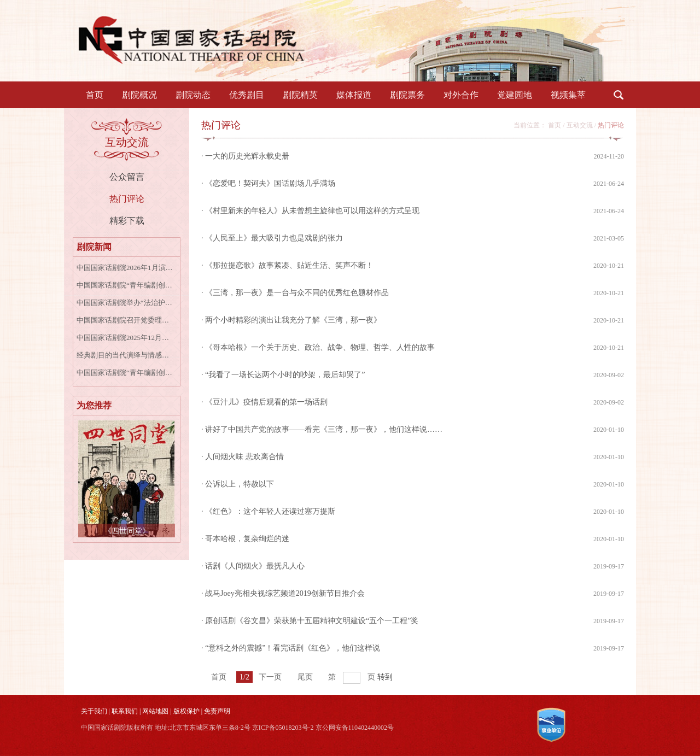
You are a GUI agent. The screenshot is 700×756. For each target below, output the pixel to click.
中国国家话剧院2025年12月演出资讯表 (125, 338)
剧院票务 (407, 95)
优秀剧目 (247, 95)
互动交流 (580, 125)
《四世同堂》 (127, 531)
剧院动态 (193, 95)
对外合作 (461, 95)
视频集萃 (568, 95)
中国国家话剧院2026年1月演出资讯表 (125, 268)
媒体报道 (354, 95)
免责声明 (217, 711)
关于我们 (94, 711)
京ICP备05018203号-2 (283, 728)
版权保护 (186, 711)
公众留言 (127, 177)
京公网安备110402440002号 (355, 728)
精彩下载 (127, 221)
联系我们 (125, 711)
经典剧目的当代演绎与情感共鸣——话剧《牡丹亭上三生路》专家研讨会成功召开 (125, 355)
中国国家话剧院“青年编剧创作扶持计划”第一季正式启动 (125, 285)
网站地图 (155, 711)
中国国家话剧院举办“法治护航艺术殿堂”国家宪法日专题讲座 (125, 303)
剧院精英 (300, 95)
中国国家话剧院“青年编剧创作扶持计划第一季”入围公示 (125, 373)
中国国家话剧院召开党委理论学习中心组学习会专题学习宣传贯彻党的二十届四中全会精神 (125, 320)
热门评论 (127, 199)
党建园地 (515, 95)
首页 (95, 95)
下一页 (270, 677)
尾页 (305, 677)
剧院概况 (139, 95)
